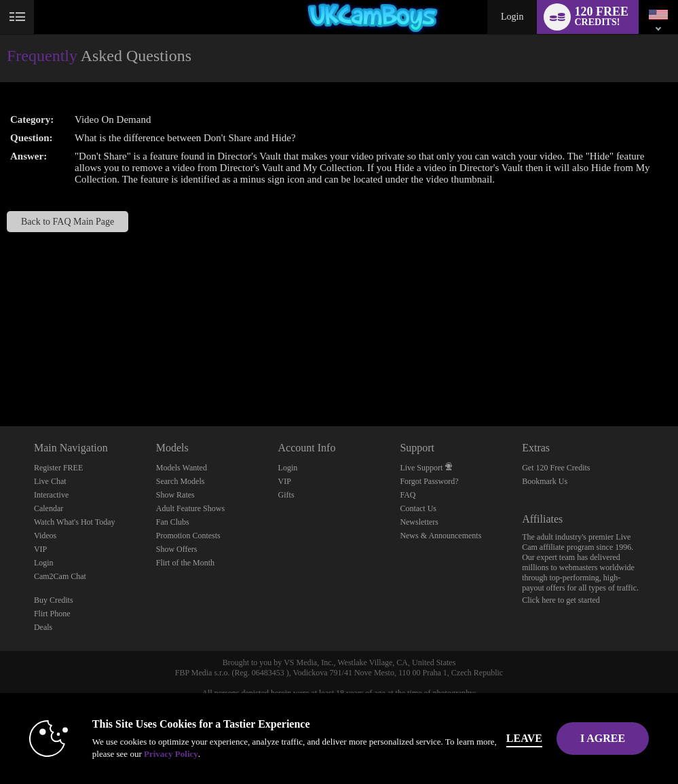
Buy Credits (54, 600)
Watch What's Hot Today (75, 522)
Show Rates (175, 495)
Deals (43, 627)
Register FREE (58, 468)
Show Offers (177, 549)
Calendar (49, 508)
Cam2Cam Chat (60, 576)
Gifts (286, 495)
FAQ (408, 495)
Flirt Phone (52, 614)
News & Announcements (440, 536)
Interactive (51, 495)
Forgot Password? (429, 481)
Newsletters (419, 522)
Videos (45, 536)
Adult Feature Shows (190, 508)
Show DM (0, 376)
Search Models (181, 481)
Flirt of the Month (185, 563)
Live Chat (50, 481)
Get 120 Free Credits (556, 468)
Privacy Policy (171, 754)
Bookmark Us (545, 481)
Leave (524, 738)
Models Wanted (182, 468)
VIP (40, 549)
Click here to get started (561, 600)
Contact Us (418, 508)
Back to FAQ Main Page (68, 222)
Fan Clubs (173, 522)
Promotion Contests (188, 536)
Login (512, 17)
